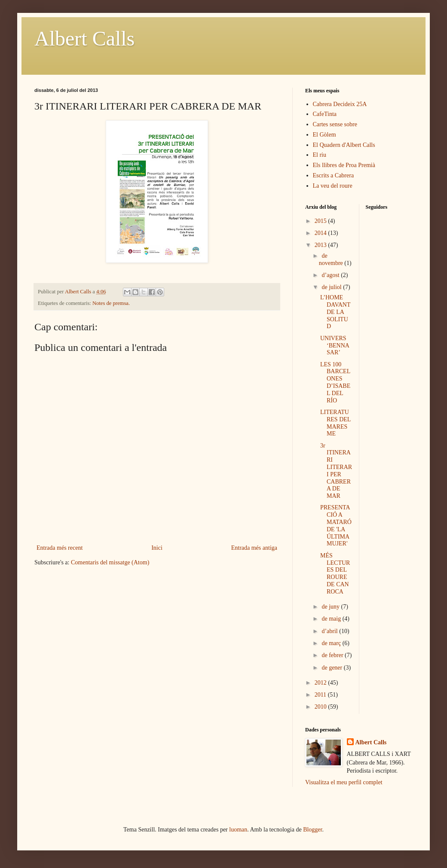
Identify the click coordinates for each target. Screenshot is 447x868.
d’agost (331, 275)
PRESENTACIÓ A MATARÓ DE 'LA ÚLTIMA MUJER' (336, 525)
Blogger (312, 830)
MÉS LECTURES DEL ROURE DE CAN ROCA (335, 574)
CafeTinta (325, 114)
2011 (321, 695)
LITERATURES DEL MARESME (335, 423)
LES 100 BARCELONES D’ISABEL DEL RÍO (335, 382)
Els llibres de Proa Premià (344, 165)
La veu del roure (333, 186)
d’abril (330, 631)
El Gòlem (325, 135)
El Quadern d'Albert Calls (344, 145)
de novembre (332, 259)
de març (332, 643)
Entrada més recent (60, 548)
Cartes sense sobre (335, 124)
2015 (321, 221)
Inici (157, 548)
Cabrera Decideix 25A (340, 104)
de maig (332, 619)
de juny (331, 607)
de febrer (333, 655)
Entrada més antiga (254, 548)
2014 (321, 233)
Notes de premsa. (111, 303)
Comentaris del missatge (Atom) (110, 562)
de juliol (332, 287)
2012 (321, 683)
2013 (321, 245)
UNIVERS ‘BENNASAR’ (335, 346)
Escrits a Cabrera (334, 175)
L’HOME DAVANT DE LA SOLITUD (335, 312)
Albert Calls (84, 38)
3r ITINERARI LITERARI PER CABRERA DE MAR (336, 471)
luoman (238, 830)
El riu (320, 155)
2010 (321, 707)
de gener (332, 668)
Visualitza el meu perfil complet (344, 782)
